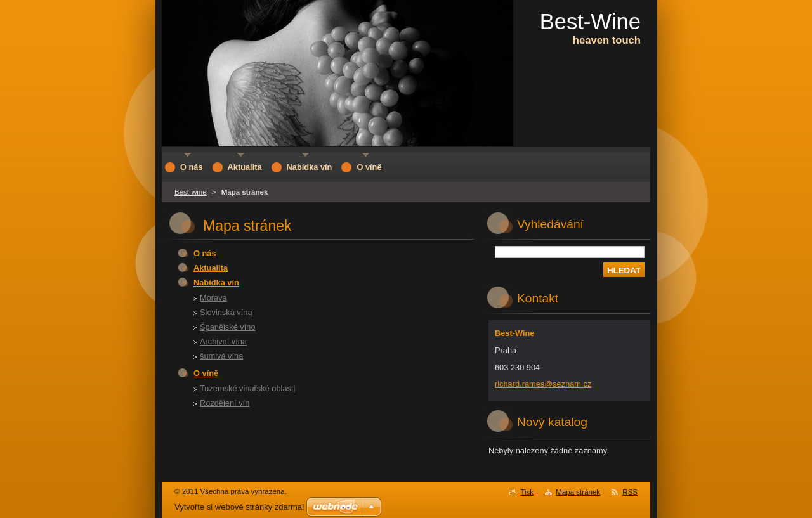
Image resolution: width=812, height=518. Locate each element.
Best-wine (191, 192)
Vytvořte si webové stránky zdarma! (239, 507)
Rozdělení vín (225, 403)
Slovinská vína (226, 312)
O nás (205, 253)
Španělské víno (228, 327)
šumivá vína (221, 356)
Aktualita (211, 268)
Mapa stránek (578, 492)
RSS (630, 492)
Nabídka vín (216, 282)
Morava (213, 298)
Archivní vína (223, 341)
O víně (206, 373)
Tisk (527, 492)
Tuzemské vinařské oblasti (247, 388)
